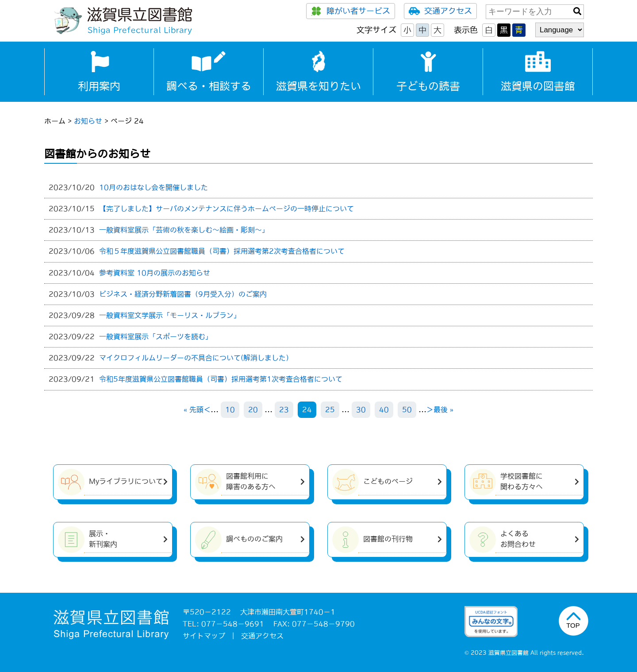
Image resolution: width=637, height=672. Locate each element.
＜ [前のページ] (207, 409)
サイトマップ (204, 636)
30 (361, 409)
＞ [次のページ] (430, 409)
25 (330, 409)
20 (253, 409)
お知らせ (88, 121)
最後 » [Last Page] (443, 409)
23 (284, 409)
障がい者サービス (351, 11)
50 (407, 409)
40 (384, 409)
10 (230, 409)
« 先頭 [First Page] (194, 409)
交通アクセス (440, 11)
